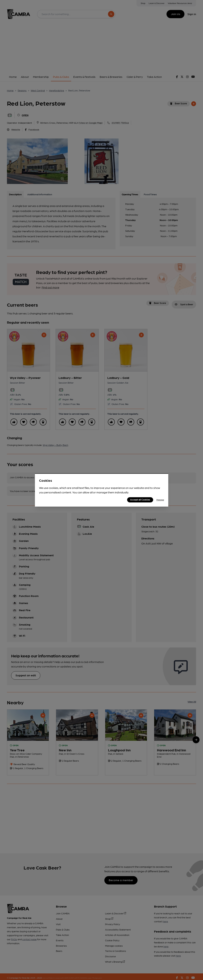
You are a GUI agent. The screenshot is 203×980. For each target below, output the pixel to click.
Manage (160, 500)
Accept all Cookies (140, 499)
